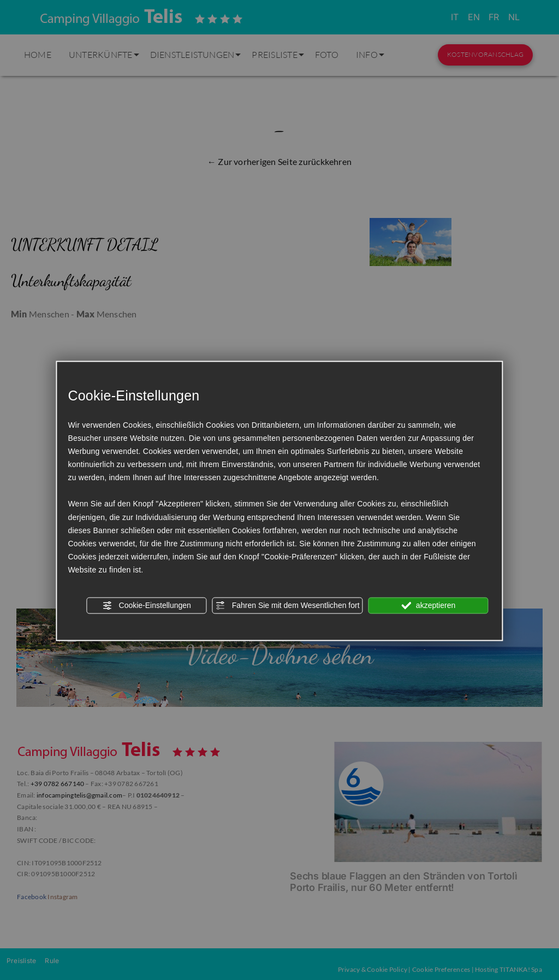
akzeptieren (428, 606)
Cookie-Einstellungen (147, 606)
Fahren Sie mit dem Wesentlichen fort (288, 606)
